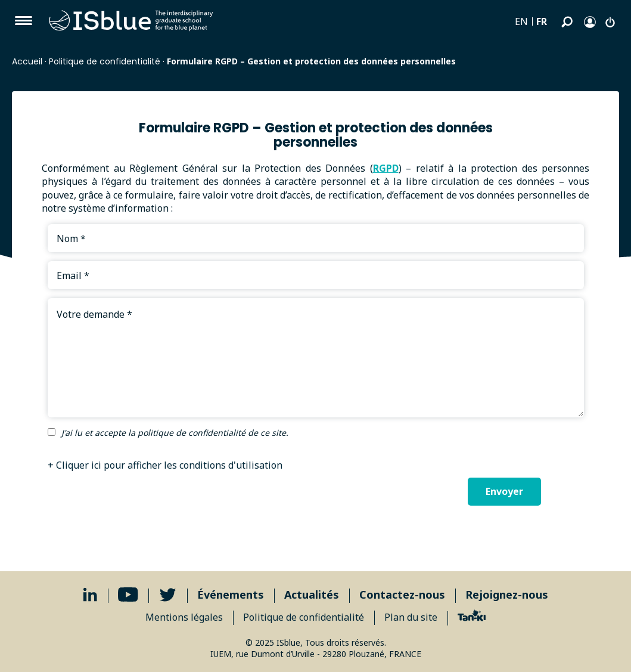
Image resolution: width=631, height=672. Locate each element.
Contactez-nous (402, 594)
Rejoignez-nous (507, 594)
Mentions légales (184, 617)
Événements (231, 594)
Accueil (27, 61)
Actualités (312, 594)
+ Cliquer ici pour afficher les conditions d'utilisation (165, 465)
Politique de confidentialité (105, 61)
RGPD (386, 168)
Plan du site (411, 617)
